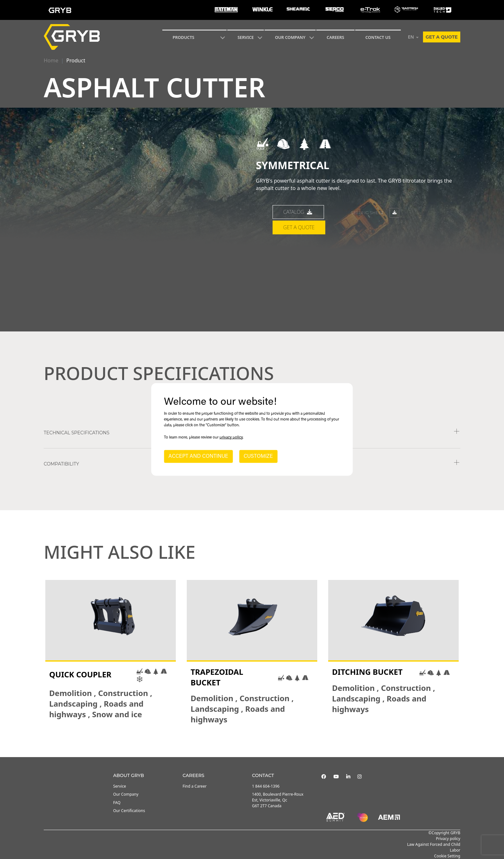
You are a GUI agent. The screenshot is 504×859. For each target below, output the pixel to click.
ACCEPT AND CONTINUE (198, 457)
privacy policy (231, 438)
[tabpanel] (111, 652)
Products (184, 37)
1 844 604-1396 (266, 786)
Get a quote (442, 37)
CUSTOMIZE (258, 457)
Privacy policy (448, 839)
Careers (335, 37)
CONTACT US (378, 37)
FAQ (117, 803)
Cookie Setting (447, 856)
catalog (298, 239)
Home (51, 60)
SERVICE (246, 37)
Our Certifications (129, 811)
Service (120, 786)
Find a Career (195, 786)
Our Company (290, 37)
